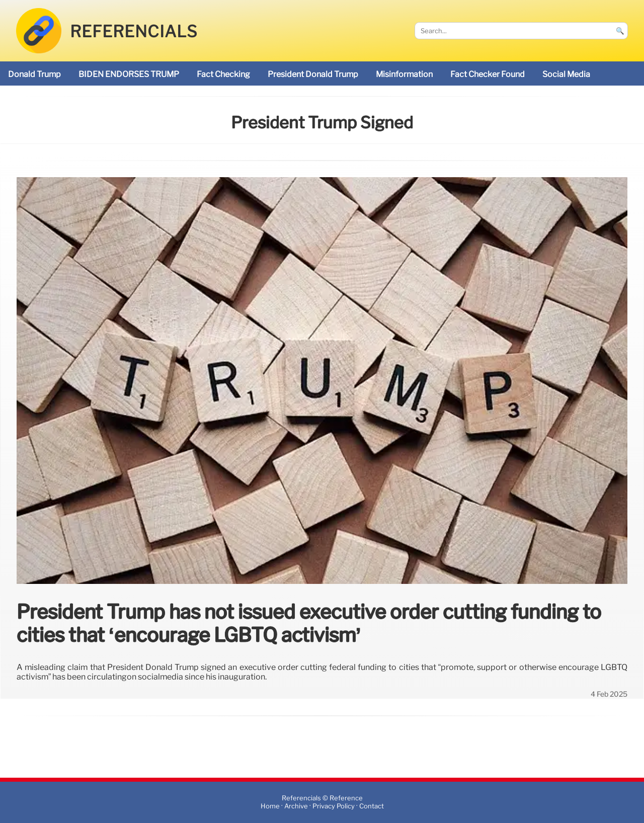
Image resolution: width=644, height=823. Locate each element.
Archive (296, 806)
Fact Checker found (488, 74)
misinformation (404, 74)
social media (566, 74)
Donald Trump (34, 74)
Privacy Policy (334, 806)
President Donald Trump (313, 74)
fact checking (223, 74)
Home (270, 806)
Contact (372, 806)
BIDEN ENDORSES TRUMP (129, 74)
